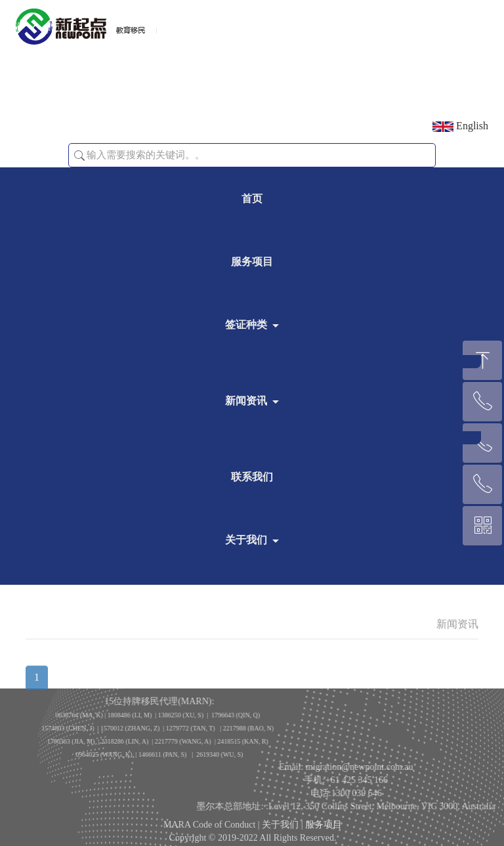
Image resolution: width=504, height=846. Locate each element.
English (460, 126)
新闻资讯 (246, 401)
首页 (252, 199)
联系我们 (252, 477)
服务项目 (252, 262)
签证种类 (246, 325)
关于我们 (246, 540)
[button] (79, 156)
